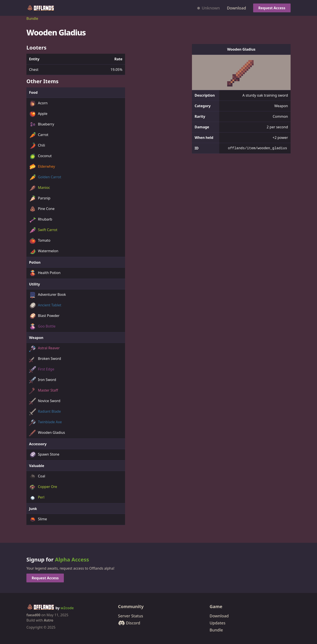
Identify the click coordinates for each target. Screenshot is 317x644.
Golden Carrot (45, 177)
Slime (38, 519)
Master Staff (43, 391)
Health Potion (45, 273)
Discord (129, 623)
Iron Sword (43, 380)
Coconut (40, 156)
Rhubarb (41, 220)
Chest (34, 70)
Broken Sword (45, 359)
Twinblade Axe (45, 422)
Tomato (40, 241)
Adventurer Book (47, 295)
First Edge (42, 370)
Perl (37, 498)
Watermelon (44, 251)
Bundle (32, 18)
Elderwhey (42, 167)
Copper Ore (43, 487)
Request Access (272, 8)
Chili (37, 146)
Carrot (39, 135)
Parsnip (40, 199)
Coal (37, 477)
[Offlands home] (41, 8)
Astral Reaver (44, 348)
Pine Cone (42, 209)
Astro (49, 620)
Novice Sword (45, 401)
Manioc (40, 188)
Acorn (38, 103)
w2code (67, 608)
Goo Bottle (42, 327)
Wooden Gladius (47, 433)
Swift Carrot (43, 230)
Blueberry (42, 125)
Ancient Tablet (45, 305)
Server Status (131, 616)
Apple (38, 114)
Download (237, 8)
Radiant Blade (45, 412)
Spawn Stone (44, 455)
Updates (217, 623)
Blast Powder (44, 316)
